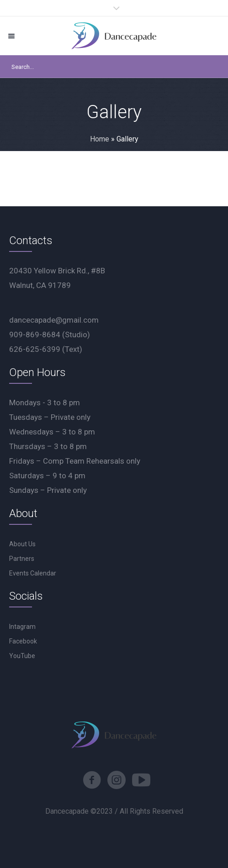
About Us (22, 544)
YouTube (22, 656)
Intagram (22, 627)
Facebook (23, 641)
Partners (22, 559)
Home (100, 139)
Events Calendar (33, 573)
